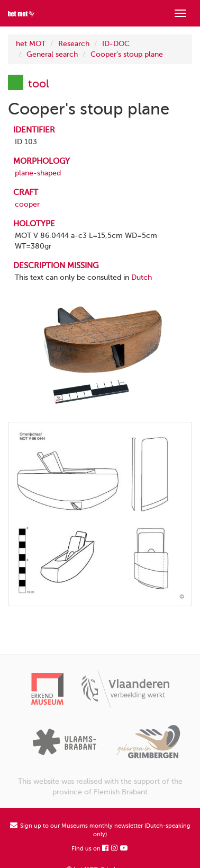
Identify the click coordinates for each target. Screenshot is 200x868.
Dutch (142, 277)
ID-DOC (116, 44)
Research (74, 44)
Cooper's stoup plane (127, 54)
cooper (27, 204)
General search (52, 54)
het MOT (31, 44)
